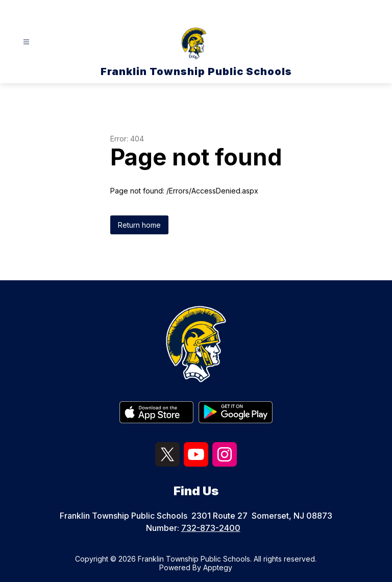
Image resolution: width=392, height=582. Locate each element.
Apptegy (218, 567)
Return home (139, 225)
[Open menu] (26, 42)
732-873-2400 (211, 528)
